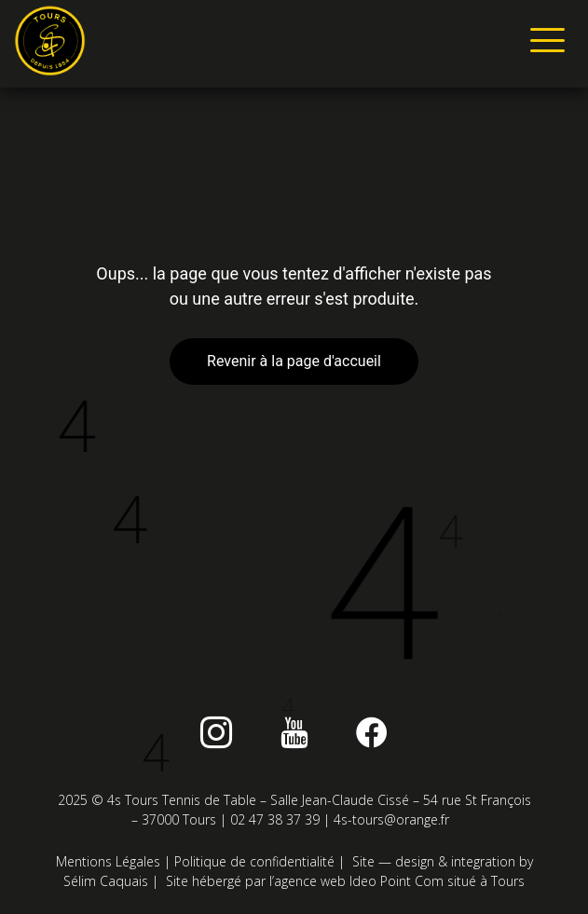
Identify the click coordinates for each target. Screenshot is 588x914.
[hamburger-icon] (544, 44)
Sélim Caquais (106, 881)
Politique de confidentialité (254, 861)
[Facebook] (372, 732)
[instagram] (216, 732)
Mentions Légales (108, 861)
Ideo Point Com (397, 881)
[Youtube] (294, 732)
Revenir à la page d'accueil (294, 361)
